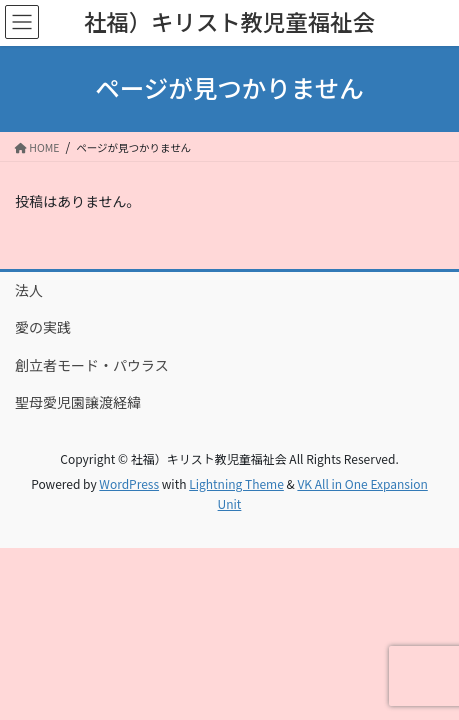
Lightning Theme (236, 483)
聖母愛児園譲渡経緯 (78, 402)
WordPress (129, 483)
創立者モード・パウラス (92, 365)
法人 (29, 290)
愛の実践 (43, 327)
